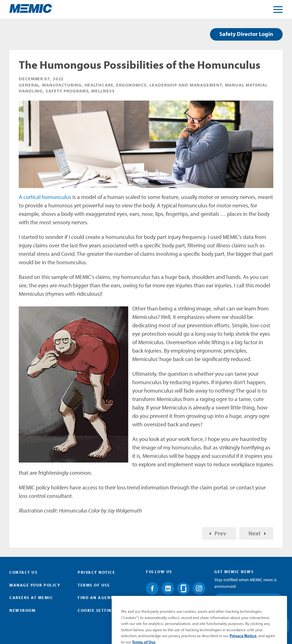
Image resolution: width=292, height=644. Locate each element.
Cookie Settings (98, 610)
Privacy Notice (96, 572)
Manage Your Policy (35, 585)
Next (255, 533)
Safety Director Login (246, 34)
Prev (221, 533)
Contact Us (23, 572)
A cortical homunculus (45, 197)
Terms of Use (94, 585)
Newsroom (22, 610)
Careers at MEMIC (31, 597)
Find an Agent (95, 597)
